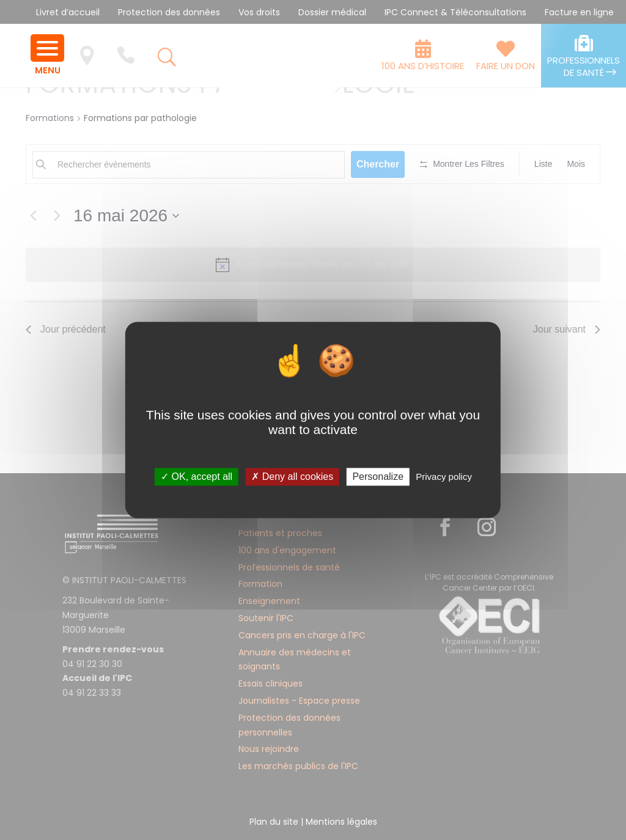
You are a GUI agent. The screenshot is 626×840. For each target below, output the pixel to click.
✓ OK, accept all (197, 477)
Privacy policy (444, 477)
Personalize (378, 477)
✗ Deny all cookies (292, 477)
